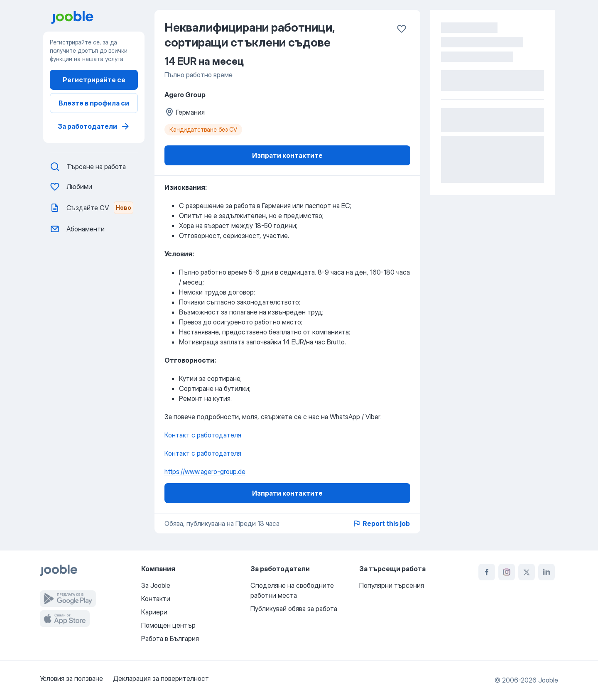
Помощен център (168, 625)
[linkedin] (547, 572)
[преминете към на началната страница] (97, 17)
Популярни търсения (392, 585)
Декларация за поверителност (161, 678)
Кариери (154, 612)
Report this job (381, 523)
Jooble (548, 680)
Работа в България (170, 639)
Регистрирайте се (94, 80)
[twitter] (527, 572)
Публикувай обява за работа (294, 609)
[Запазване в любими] (402, 29)
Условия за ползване (71, 678)
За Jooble (156, 585)
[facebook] (487, 572)
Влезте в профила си (94, 103)
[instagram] (507, 572)
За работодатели (94, 126)
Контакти (156, 599)
